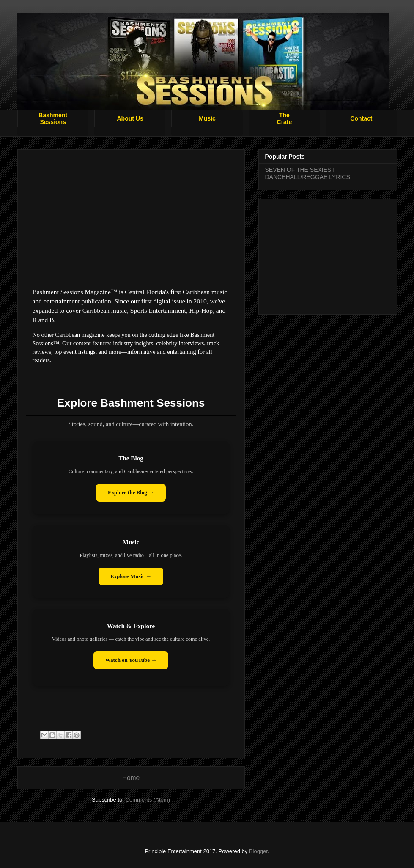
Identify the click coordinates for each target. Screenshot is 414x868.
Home (131, 778)
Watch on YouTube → (131, 660)
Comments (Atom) (148, 800)
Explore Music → (131, 576)
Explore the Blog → (131, 492)
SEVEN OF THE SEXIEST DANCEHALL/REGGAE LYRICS (308, 173)
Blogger (258, 851)
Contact (361, 118)
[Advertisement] (328, 255)
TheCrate (285, 118)
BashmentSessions (53, 118)
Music (207, 118)
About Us (130, 118)
